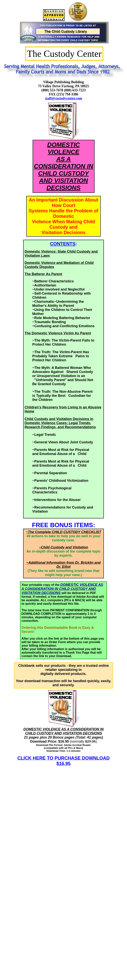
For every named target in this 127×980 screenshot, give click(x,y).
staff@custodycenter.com (64, 98)
